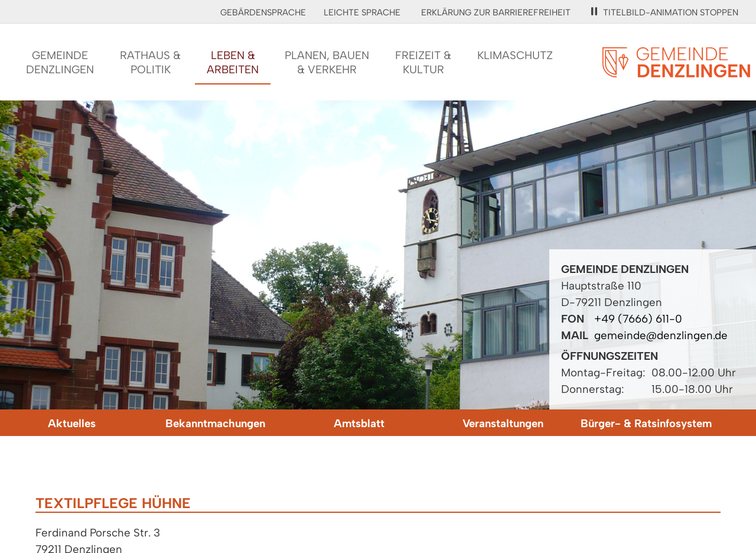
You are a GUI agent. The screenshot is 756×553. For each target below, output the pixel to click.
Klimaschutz (515, 55)
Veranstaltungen (503, 423)
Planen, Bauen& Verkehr (327, 62)
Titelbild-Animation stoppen (665, 12)
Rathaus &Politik (150, 62)
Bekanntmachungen (215, 423)
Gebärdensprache (263, 12)
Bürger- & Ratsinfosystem (646, 423)
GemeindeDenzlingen (60, 62)
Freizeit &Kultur (423, 62)
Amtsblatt (359, 423)
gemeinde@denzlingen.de (661, 335)
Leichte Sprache (362, 12)
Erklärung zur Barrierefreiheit (496, 12)
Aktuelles (72, 423)
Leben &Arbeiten (233, 62)
